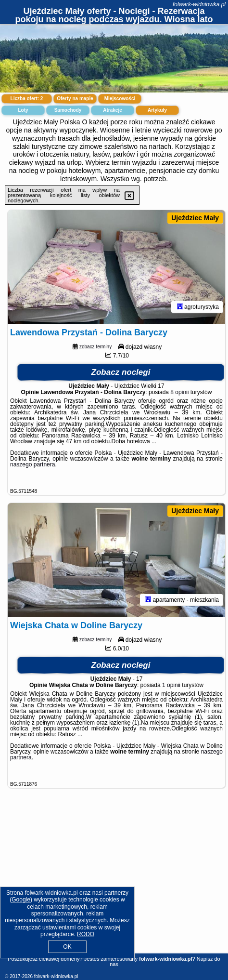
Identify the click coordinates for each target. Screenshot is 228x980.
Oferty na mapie (75, 99)
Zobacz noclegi (121, 372)
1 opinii (171, 685)
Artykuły (157, 110)
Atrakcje (112, 110)
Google (21, 900)
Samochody (68, 110)
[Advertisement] (114, 882)
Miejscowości (120, 99)
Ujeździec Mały (195, 218)
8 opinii (179, 392)
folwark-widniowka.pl (199, 4)
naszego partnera (32, 464)
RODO (86, 934)
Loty (23, 110)
